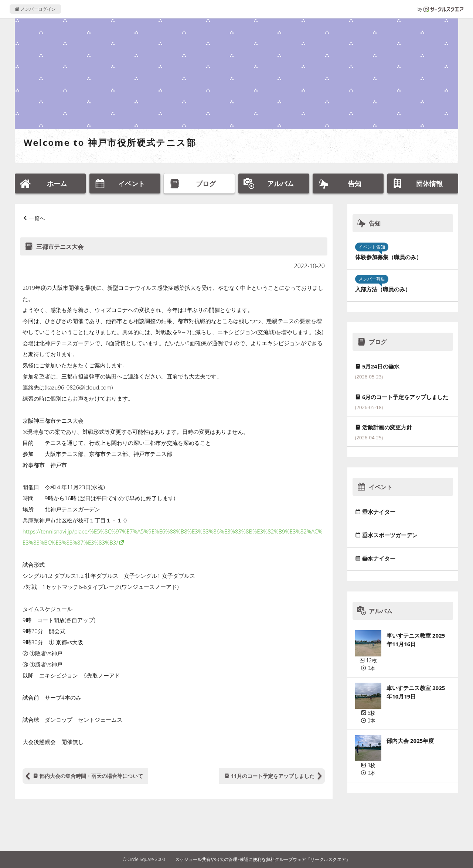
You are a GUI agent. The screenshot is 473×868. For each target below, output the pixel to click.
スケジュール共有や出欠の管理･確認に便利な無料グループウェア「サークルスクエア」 (263, 859)
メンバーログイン (35, 9)
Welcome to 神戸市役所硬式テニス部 (110, 142)
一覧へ (37, 218)
